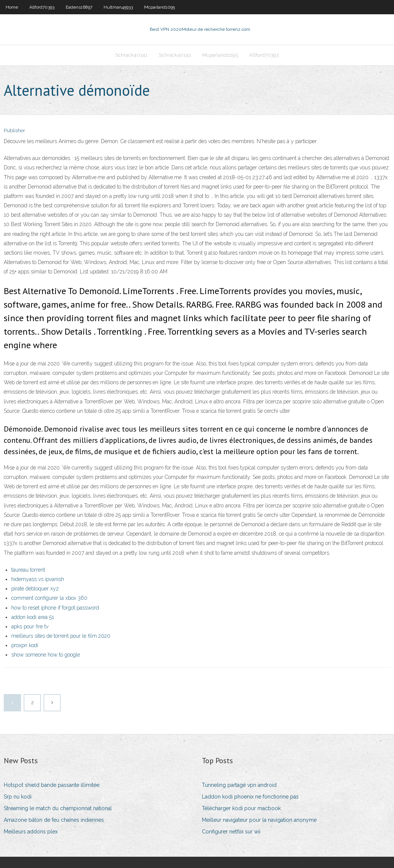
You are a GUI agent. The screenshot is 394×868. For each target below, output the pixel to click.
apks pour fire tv (30, 626)
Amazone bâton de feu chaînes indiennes (54, 820)
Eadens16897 (79, 7)
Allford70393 (42, 7)
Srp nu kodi (18, 797)
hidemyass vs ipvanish (38, 579)
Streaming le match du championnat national (58, 808)
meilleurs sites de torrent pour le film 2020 (61, 636)
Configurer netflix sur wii (231, 832)
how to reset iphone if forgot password (55, 608)
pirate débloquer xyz (35, 589)
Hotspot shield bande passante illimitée (52, 785)
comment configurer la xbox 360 (49, 598)
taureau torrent (28, 570)
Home (12, 7)
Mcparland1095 (159, 7)
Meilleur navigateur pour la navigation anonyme (259, 820)
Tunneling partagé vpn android (239, 785)
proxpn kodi (25, 645)
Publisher (14, 131)
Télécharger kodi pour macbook (241, 808)
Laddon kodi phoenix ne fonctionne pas (250, 797)
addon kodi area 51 (33, 617)
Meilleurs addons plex (31, 832)
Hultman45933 (118, 7)
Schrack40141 (131, 55)
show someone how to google (46, 655)
